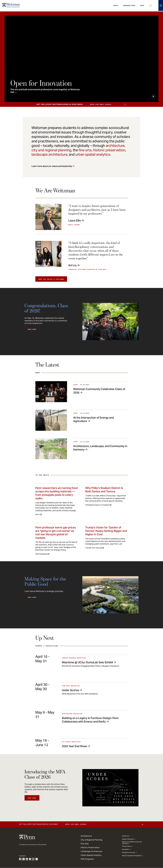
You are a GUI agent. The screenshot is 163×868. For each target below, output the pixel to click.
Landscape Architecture (91, 851)
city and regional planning (51, 150)
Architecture (86, 836)
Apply (116, 6)
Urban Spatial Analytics (91, 855)
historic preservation (109, 150)
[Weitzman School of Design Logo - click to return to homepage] (11, 6)
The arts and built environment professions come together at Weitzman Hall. (45, 91)
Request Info (129, 6)
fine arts (85, 150)
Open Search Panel (151, 6)
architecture (115, 146)
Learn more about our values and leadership (52, 166)
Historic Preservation (90, 847)
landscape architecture (49, 154)
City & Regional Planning (91, 840)
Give (142, 6)
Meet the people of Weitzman (51, 279)
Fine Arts (85, 844)
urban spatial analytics (93, 154)
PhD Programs (87, 859)
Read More (32, 329)
